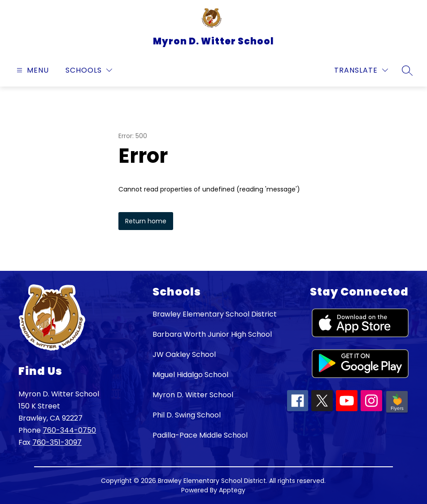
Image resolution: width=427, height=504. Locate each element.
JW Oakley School (184, 354)
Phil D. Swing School (187, 415)
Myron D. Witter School (193, 395)
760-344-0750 (69, 430)
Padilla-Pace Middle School (200, 435)
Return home (146, 221)
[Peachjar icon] (397, 412)
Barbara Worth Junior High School (212, 334)
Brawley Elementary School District (215, 314)
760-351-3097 (57, 442)
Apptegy (232, 490)
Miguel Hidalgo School (190, 375)
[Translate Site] (361, 70)
